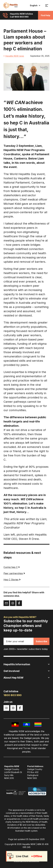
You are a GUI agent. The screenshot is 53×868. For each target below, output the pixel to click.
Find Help (46, 15)
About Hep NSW (26, 678)
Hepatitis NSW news (14, 56)
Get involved (26, 671)
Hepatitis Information (26, 664)
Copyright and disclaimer (26, 861)
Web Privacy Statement (27, 856)
